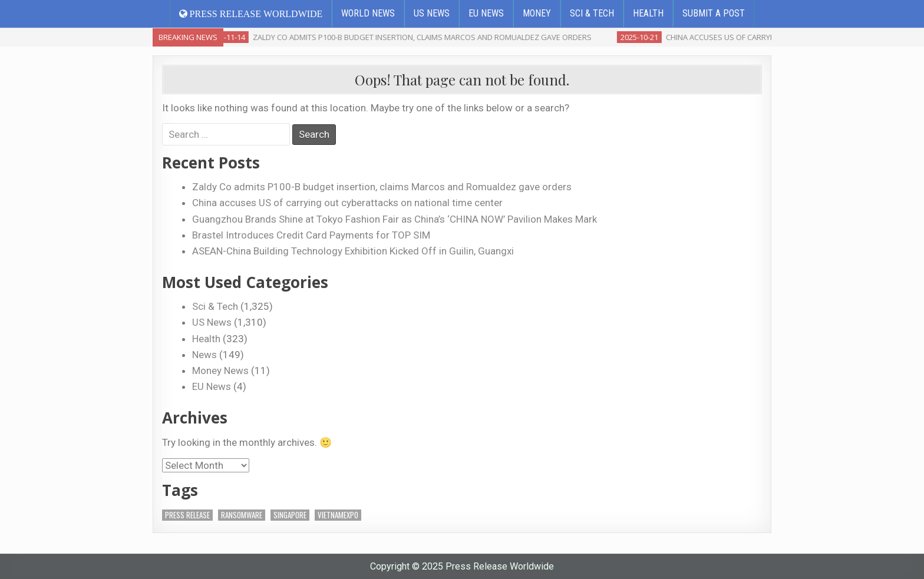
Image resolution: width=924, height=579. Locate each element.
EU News (486, 13)
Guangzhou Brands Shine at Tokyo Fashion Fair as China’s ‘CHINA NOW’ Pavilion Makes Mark (395, 219)
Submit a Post (714, 13)
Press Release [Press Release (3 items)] (187, 515)
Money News (220, 370)
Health (648, 13)
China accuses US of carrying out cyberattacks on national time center (347, 203)
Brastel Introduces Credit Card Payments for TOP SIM (311, 235)
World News (368, 13)
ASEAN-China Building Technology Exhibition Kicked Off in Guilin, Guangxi (353, 251)
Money (537, 13)
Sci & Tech (592, 13)
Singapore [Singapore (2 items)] (290, 515)
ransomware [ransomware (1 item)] (242, 515)
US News (432, 13)
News (204, 355)
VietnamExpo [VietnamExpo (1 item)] (338, 515)
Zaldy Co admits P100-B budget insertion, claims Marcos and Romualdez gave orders (382, 187)
